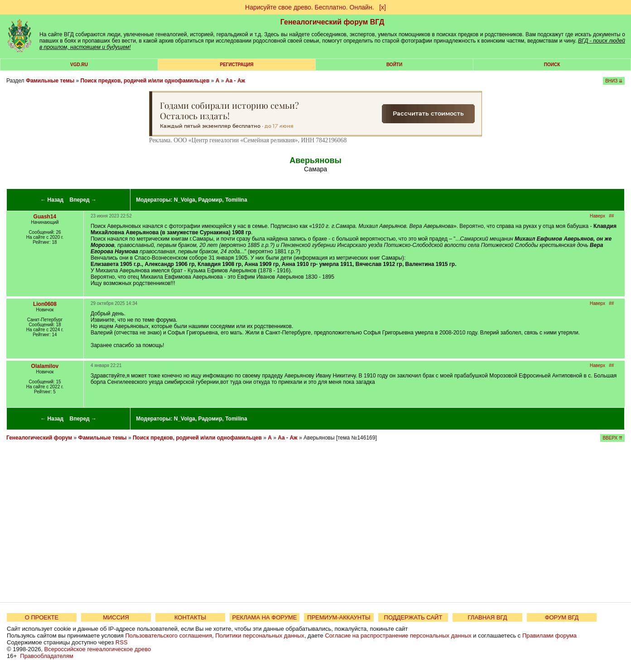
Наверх (597, 216)
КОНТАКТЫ (190, 617)
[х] (383, 7)
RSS (122, 642)
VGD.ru (79, 65)
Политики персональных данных (260, 636)
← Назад (52, 200)
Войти (394, 65)
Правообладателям (46, 656)
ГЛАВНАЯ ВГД (488, 617)
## (611, 216)
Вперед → (83, 200)
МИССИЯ (116, 617)
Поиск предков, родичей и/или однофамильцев (145, 81)
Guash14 (45, 217)
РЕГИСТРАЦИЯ (237, 65)
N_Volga (185, 200)
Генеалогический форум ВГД (332, 22)
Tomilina (236, 200)
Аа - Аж (235, 81)
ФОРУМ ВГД (562, 617)
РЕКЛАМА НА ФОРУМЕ (264, 617)
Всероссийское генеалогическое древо (98, 649)
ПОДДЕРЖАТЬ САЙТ (413, 617)
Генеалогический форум (39, 438)
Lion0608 (45, 304)
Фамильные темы (50, 81)
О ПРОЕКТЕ (42, 617)
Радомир (210, 200)
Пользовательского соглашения (169, 636)
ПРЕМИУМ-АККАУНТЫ (339, 617)
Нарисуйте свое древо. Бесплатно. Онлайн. (310, 7)
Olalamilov (45, 366)
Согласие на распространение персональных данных (398, 636)
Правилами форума (549, 636)
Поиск (552, 65)
